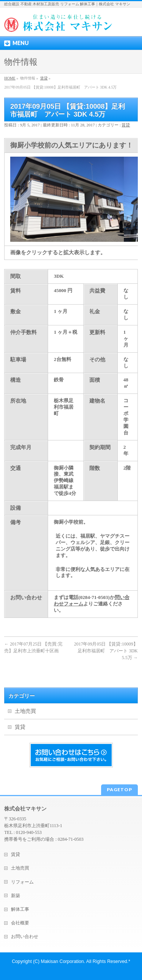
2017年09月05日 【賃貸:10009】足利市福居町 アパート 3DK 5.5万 (106, 651)
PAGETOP (119, 789)
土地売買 (25, 711)
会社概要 (20, 923)
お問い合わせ (25, 936)
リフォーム (22, 882)
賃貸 (126, 125)
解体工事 (20, 909)
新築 (16, 896)
